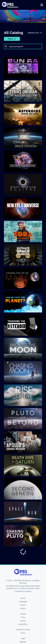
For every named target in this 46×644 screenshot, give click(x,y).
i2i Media (28, 591)
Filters (12, 39)
